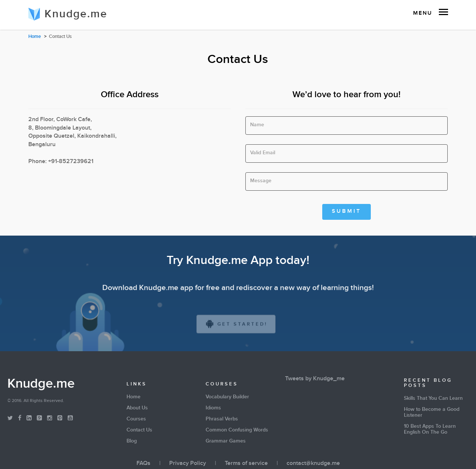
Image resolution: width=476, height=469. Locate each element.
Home (35, 37)
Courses (136, 420)
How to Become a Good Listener (432, 413)
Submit (347, 212)
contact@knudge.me (313, 464)
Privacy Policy (188, 464)
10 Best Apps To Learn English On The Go (430, 430)
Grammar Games (226, 442)
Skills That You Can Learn (433, 399)
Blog (132, 442)
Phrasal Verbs (222, 420)
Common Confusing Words (237, 431)
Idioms (213, 409)
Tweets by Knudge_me (315, 379)
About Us (137, 409)
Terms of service (246, 464)
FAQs (143, 464)
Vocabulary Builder (227, 398)
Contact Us (139, 431)
